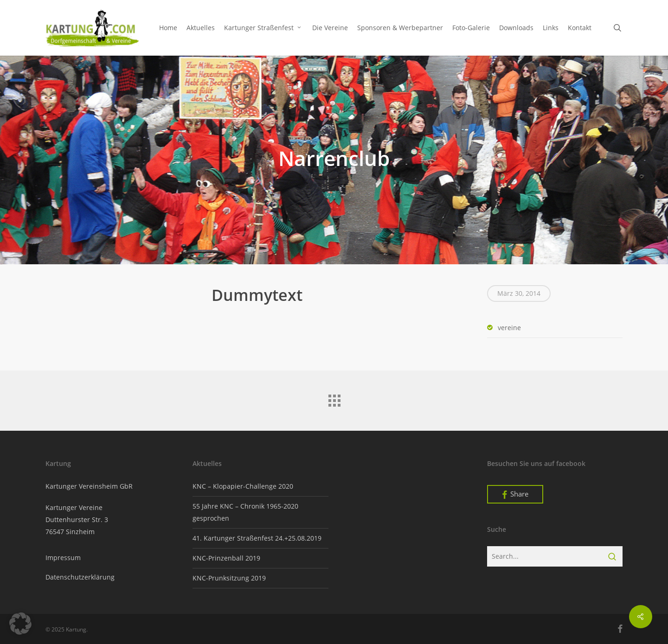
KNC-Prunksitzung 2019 (229, 578)
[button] (20, 624)
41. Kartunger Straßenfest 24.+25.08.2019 (257, 538)
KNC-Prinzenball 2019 (226, 558)
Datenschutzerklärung (80, 577)
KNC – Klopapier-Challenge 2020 (243, 486)
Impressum (63, 558)
